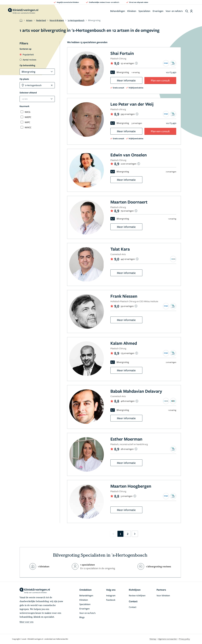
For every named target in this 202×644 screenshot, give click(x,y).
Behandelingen (118, 11)
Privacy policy (184, 639)
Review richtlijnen (137, 595)
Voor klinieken (163, 595)
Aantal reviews (28, 60)
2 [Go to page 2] (128, 534)
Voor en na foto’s (87, 613)
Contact (133, 607)
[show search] (187, 11)
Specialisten (144, 11)
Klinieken (132, 11)
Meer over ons (26, 622)
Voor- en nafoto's (174, 11)
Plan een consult (160, 80)
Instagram (111, 595)
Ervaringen (158, 11)
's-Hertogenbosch (76, 20)
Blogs (82, 617)
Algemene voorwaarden (168, 639)
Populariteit (27, 54)
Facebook (111, 600)
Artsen (29, 20)
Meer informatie (126, 80)
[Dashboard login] (191, 11)
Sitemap (153, 639)
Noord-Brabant (57, 20)
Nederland (41, 20)
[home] (23, 11)
